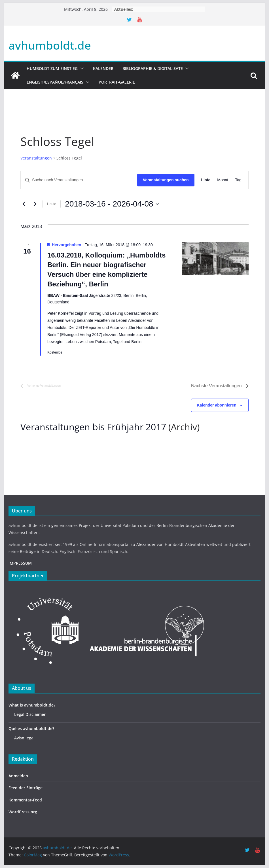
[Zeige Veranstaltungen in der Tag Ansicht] (238, 180)
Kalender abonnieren (217, 405)
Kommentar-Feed (25, 800)
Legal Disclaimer (30, 714)
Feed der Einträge (26, 788)
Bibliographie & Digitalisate (153, 68)
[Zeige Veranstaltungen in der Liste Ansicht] (206, 180)
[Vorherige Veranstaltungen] (24, 204)
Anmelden (18, 776)
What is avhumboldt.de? (32, 705)
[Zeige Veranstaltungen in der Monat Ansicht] (223, 180)
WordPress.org (23, 812)
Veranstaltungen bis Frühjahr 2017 (93, 427)
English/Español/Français (55, 82)
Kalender (103, 68)
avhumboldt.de (50, 45)
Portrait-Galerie (117, 82)
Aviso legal (24, 738)
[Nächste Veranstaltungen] (35, 204)
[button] (81, 69)
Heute (52, 204)
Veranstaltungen (36, 158)
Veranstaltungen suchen (166, 180)
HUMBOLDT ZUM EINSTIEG (52, 68)
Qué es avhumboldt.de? (31, 728)
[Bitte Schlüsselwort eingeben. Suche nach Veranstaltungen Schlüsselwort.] (79, 180)
